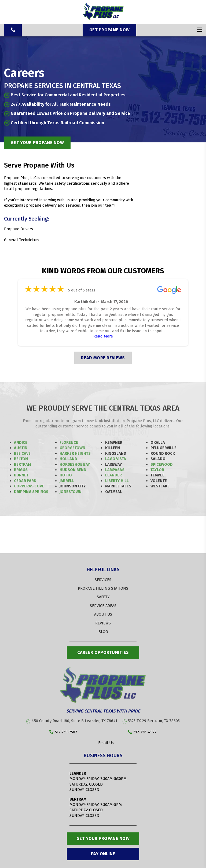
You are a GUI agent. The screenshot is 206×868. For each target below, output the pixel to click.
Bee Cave (22, 453)
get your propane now (37, 143)
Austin (21, 448)
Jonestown (71, 492)
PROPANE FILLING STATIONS (103, 588)
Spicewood (162, 464)
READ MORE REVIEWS (103, 358)
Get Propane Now (110, 30)
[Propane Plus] (103, 18)
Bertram (22, 464)
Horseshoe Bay (75, 464)
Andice (21, 442)
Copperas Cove (29, 486)
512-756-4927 (142, 732)
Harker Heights (75, 453)
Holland (68, 459)
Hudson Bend (73, 470)
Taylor (157, 470)
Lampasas (115, 470)
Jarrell (67, 481)
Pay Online (103, 854)
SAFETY (103, 597)
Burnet (21, 475)
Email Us (103, 743)
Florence (69, 442)
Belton (21, 459)
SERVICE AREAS (103, 606)
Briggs (21, 470)
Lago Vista (116, 459)
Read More (103, 336)
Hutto (66, 475)
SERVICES (103, 580)
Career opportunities (103, 652)
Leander (113, 475)
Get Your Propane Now (103, 838)
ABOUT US (103, 614)
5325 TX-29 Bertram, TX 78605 (154, 721)
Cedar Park (25, 481)
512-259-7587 (63, 732)
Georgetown (72, 448)
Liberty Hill (117, 481)
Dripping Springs (31, 492)
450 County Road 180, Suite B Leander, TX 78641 (74, 721)
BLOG (103, 632)
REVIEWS (103, 623)
